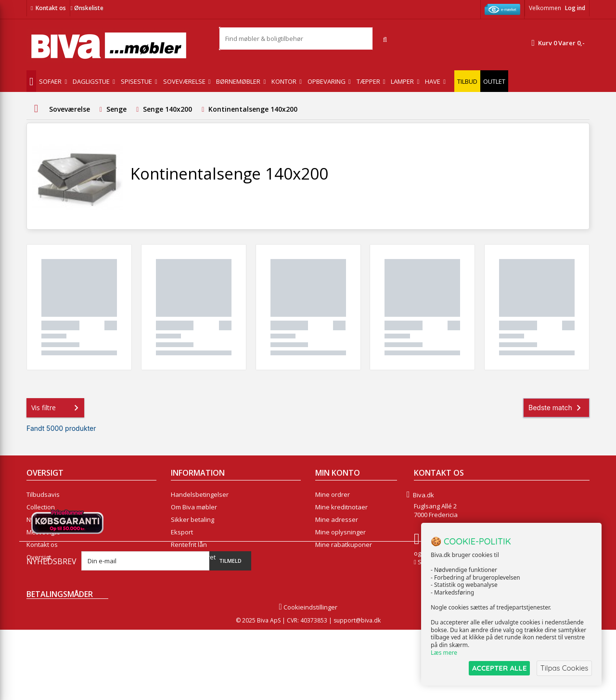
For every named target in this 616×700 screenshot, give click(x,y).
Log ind (575, 8)
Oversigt (39, 557)
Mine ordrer (333, 494)
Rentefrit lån (189, 544)
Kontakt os (51, 8)
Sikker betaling (192, 519)
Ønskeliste (87, 8)
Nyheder (39, 519)
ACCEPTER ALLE (498, 668)
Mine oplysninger (340, 532)
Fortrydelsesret (193, 557)
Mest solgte (43, 532)
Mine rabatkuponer (344, 544)
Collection (41, 507)
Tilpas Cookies (564, 668)
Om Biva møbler (194, 507)
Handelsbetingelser (200, 494)
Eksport (182, 532)
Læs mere (444, 653)
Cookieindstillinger (308, 677)
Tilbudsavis (43, 494)
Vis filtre (57, 408)
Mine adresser (337, 519)
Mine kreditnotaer (341, 507)
